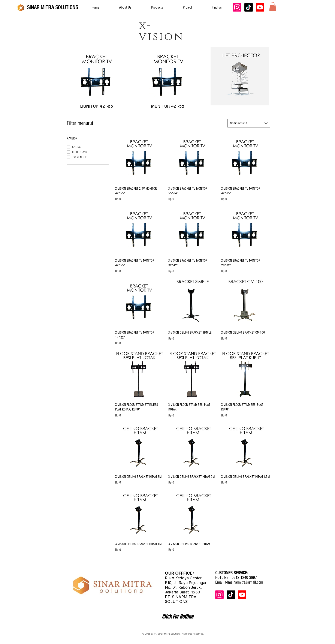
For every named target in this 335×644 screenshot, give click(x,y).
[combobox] (249, 123)
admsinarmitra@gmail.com (244, 582)
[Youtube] (260, 7)
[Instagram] (237, 7)
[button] (273, 7)
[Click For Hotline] (178, 617)
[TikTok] (249, 7)
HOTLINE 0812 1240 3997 (236, 578)
